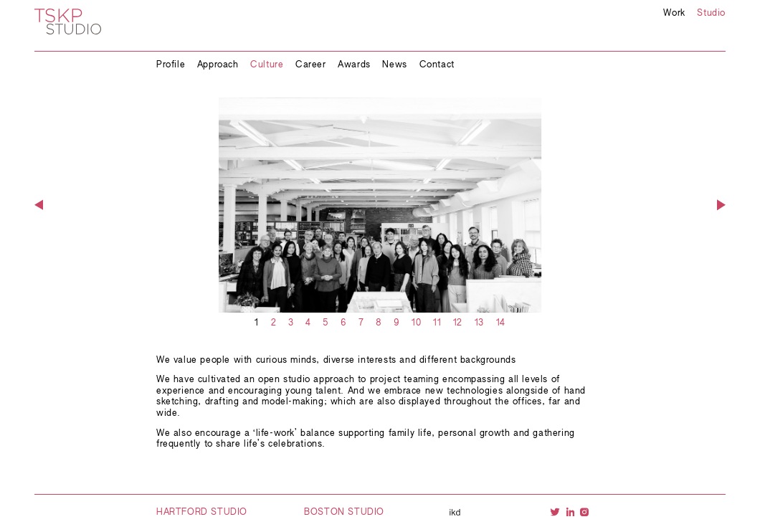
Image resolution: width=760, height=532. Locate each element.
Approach (218, 65)
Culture (267, 65)
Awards (354, 65)
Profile (171, 65)
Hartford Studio (202, 513)
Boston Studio (344, 513)
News (394, 65)
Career (311, 65)
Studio (711, 14)
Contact (437, 65)
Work (674, 14)
